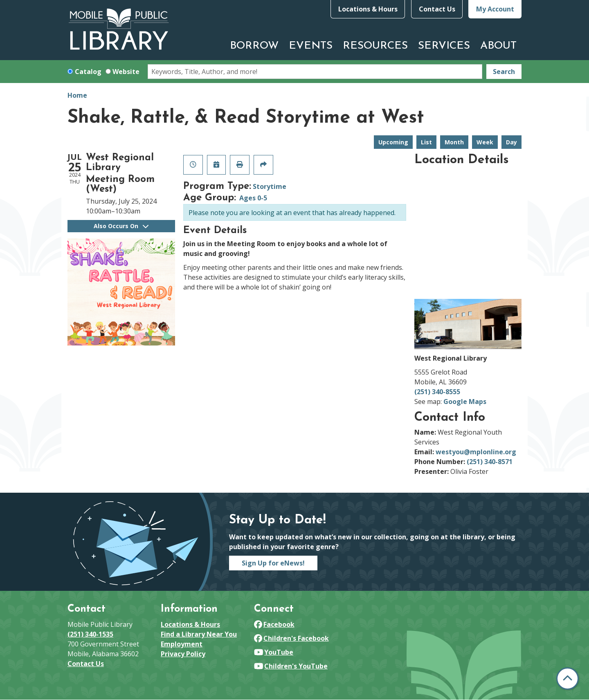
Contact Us (437, 9)
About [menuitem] (498, 46)
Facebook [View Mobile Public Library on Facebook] (274, 624)
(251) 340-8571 (490, 462)
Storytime (270, 186)
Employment (182, 644)
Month (454, 142)
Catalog (88, 72)
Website (126, 72)
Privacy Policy (183, 654)
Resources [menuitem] (375, 46)
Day (511, 142)
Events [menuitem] (311, 46)
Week (485, 142)
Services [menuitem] (444, 46)
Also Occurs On (121, 226)
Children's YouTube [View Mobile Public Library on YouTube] (291, 666)
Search (504, 72)
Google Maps (465, 402)
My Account (495, 9)
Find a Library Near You (199, 634)
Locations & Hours (368, 9)
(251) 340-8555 (437, 392)
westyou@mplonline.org (476, 452)
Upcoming (393, 142)
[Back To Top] (568, 679)
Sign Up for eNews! (273, 563)
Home (77, 95)
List (426, 142)
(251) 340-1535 (90, 634)
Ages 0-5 (253, 198)
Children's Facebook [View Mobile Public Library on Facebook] (291, 638)
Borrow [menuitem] (254, 46)
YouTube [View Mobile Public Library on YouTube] (274, 652)
